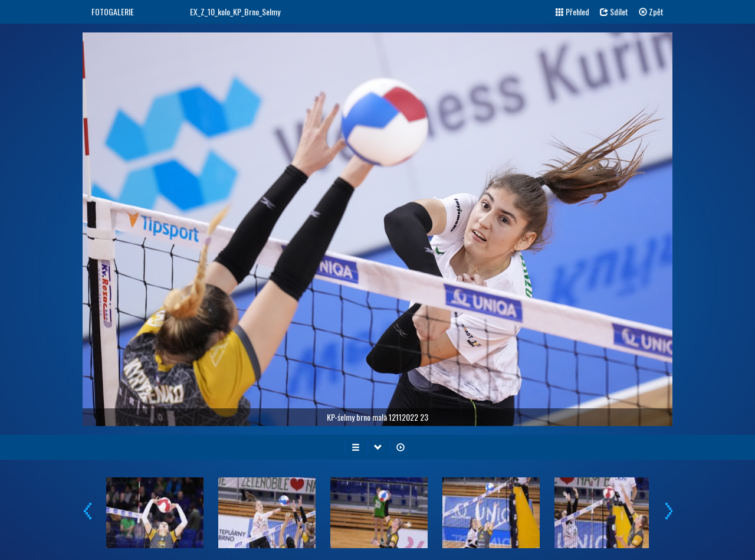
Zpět (651, 12)
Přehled (572, 12)
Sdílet (614, 12)
